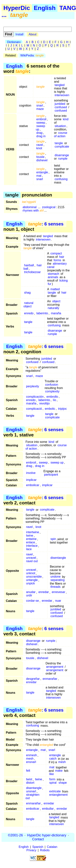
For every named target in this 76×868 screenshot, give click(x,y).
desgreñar (33, 679)
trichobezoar (32, 272)
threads (55, 587)
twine (30, 536)
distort (30, 783)
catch (53, 759)
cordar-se (33, 601)
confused (61, 107)
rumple (63, 159)
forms (57, 260)
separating (58, 580)
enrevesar (59, 592)
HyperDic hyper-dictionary (47, 835)
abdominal (29, 207)
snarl (40, 105)
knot (39, 148)
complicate (62, 147)
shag (27, 293)
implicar (31, 480)
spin (53, 539)
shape (63, 783)
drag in (41, 136)
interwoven (62, 95)
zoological (49, 207)
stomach (53, 274)
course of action (61, 134)
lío (55, 400)
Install (19, 34)
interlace (32, 546)
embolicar (33, 485)
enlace (31, 542)
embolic (50, 409)
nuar (58, 601)
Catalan (52, 847)
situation (60, 126)
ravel (40, 145)
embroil (41, 119)
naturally (53, 308)
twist (29, 779)
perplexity (33, 386)
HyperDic (17, 8)
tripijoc (62, 409)
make (59, 771)
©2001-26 (15, 835)
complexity (52, 391)
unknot (31, 573)
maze (40, 109)
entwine (31, 539)
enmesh (31, 755)
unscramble (34, 577)
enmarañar (50, 679)
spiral (53, 783)
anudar (31, 592)
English (45, 8)
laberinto (42, 313)
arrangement (55, 667)
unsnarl (31, 791)
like (52, 774)
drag (39, 133)
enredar (44, 592)
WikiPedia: (32, 55)
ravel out (32, 561)
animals (53, 277)
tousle (40, 157)
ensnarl (31, 762)
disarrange (62, 155)
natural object (28, 305)
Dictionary (14, 42)
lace (29, 549)
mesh (30, 759)
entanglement (59, 795)
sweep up (40, 128)
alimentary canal (57, 265)
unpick (30, 584)
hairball (29, 265)
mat (39, 176)
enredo (29, 313)
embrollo (52, 397)
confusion (52, 385)
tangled (60, 85)
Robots (45, 850)
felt (28, 771)
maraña (56, 313)
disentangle (58, 558)
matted (55, 289)
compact (56, 253)
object (56, 301)
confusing (61, 179)
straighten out (32, 797)
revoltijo (45, 403)
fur (49, 284)
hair (62, 257)
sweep (41, 123)
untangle (32, 580)
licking (64, 281)
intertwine (33, 532)
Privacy (31, 850)
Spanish (38, 847)
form (52, 779)
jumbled (60, 104)
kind (66, 119)
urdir (29, 596)
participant (51, 475)
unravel (31, 558)
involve (31, 473)
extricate (55, 791)
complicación (35, 397)
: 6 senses (46, 224)
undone (55, 577)
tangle (59, 143)
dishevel (42, 160)
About (33, 34)
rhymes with (33, 211)
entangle (42, 172)
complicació (34, 409)
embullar (48, 809)
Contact (38, 839)
